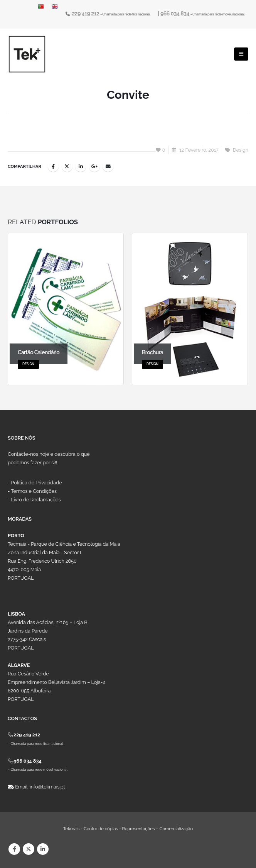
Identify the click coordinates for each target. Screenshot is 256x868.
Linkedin (43, 849)
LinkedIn (81, 166)
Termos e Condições (34, 491)
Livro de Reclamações (36, 500)
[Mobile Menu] (241, 54)
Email (108, 166)
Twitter (67, 166)
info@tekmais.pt (47, 787)
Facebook (53, 166)
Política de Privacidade (37, 483)
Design (241, 150)
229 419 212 (86, 14)
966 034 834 (175, 14)
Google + (94, 166)
